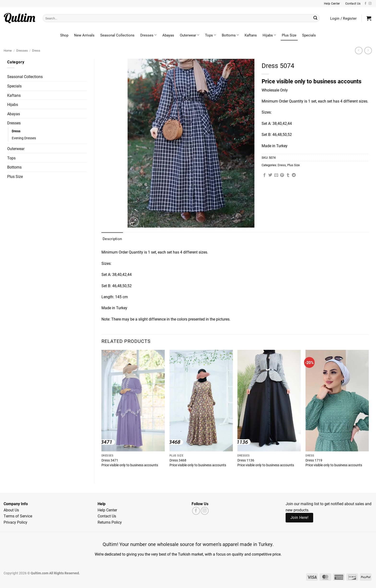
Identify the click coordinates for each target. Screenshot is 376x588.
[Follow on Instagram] (370, 4)
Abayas (168, 35)
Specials (309, 35)
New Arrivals (84, 35)
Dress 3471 (110, 460)
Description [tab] (112, 239)
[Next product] (359, 51)
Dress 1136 (246, 460)
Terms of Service (18, 516)
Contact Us (107, 516)
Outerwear (190, 35)
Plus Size (289, 35)
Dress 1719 (314, 460)
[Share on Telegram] (294, 175)
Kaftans (251, 35)
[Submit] (315, 18)
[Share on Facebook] (264, 175)
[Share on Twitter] (270, 175)
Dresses (148, 35)
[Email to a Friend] (276, 175)
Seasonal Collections (117, 35)
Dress (36, 50)
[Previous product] (368, 51)
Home (8, 50)
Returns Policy (110, 522)
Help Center (107, 510)
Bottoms (230, 35)
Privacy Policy (15, 522)
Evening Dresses (24, 138)
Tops (211, 35)
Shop (64, 35)
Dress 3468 (178, 460)
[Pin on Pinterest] (282, 175)
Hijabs (269, 35)
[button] (369, 18)
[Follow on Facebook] (365, 4)
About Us (11, 510)
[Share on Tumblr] (288, 175)
